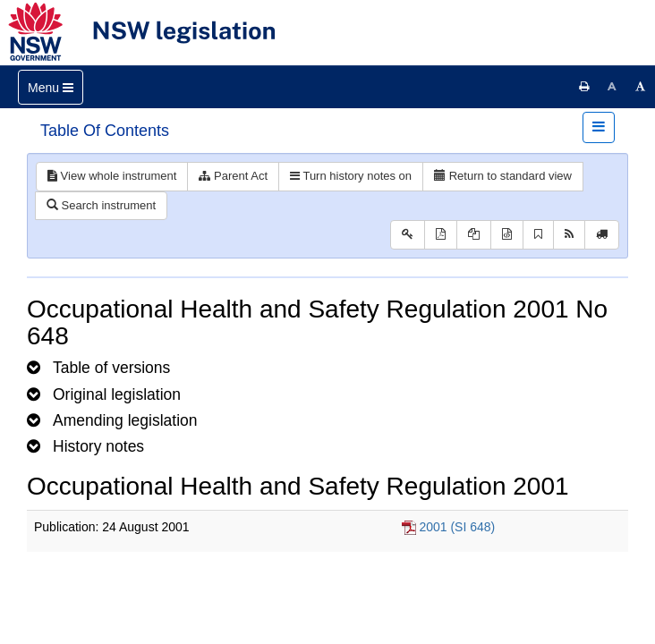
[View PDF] (441, 235)
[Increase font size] (641, 87)
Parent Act (233, 176)
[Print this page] (584, 87)
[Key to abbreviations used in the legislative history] (408, 235)
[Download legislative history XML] (507, 235)
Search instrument (101, 205)
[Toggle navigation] (51, 87)
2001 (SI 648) (457, 527)
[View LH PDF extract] (474, 235)
